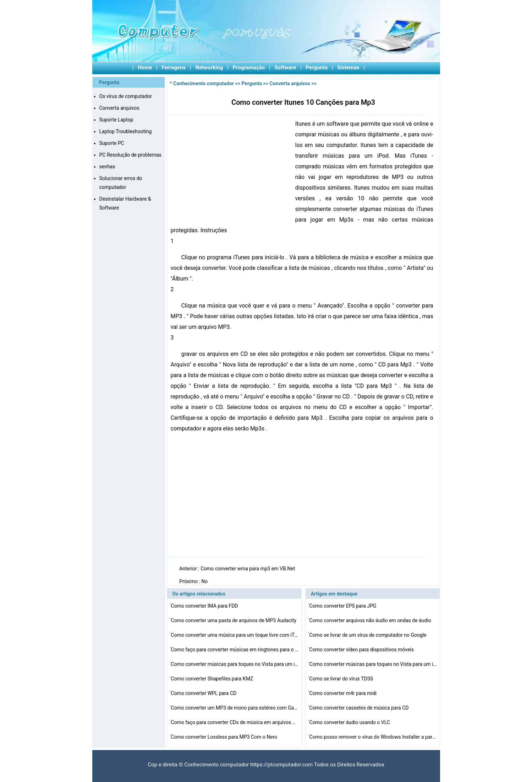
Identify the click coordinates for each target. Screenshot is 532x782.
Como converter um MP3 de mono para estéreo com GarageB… (235, 708)
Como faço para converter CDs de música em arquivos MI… (235, 722)
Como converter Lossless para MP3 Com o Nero (224, 737)
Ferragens (174, 67)
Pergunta (317, 67)
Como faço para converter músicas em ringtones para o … (234, 650)
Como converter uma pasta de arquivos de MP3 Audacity (234, 620)
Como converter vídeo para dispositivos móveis (362, 650)
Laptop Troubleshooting (126, 131)
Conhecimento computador (204, 83)
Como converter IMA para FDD (205, 606)
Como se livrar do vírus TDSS (342, 679)
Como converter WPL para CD (204, 693)
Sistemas (348, 67)
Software (285, 67)
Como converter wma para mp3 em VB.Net (248, 569)
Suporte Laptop (116, 120)
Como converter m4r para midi (343, 693)
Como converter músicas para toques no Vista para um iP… (235, 664)
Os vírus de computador (126, 96)
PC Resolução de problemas (130, 155)
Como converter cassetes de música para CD (359, 708)
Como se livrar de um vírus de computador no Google (368, 635)
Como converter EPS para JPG (343, 606)
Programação (249, 67)
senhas (107, 167)
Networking (209, 67)
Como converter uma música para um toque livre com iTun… (235, 635)
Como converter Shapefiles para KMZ (212, 679)
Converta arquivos (119, 108)
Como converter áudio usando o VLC (350, 722)
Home (145, 67)
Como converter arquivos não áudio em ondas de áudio (371, 620)
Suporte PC (112, 143)
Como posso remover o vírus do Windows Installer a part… (373, 737)
